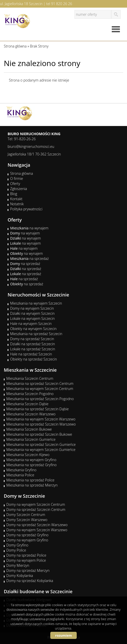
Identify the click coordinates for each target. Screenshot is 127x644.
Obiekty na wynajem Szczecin (33, 329)
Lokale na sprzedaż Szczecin (33, 349)
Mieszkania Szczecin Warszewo (31, 414)
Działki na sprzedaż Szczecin (33, 344)
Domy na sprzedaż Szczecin (32, 339)
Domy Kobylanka (20, 576)
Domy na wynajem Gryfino (27, 540)
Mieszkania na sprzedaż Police (30, 480)
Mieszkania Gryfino (21, 470)
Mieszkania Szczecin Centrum (30, 378)
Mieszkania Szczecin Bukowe (29, 429)
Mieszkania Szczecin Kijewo (28, 455)
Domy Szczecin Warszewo (27, 520)
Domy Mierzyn (18, 565)
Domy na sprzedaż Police (26, 555)
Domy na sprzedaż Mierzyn (28, 570)
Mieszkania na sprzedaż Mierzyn (32, 485)
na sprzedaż (29, 258)
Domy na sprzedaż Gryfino (27, 535)
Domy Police (16, 550)
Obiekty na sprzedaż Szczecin (34, 359)
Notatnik (17, 204)
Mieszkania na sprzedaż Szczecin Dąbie (37, 409)
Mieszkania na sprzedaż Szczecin (36, 334)
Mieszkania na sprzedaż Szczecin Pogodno (40, 399)
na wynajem (29, 228)
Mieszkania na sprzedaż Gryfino (31, 465)
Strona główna (22, 173)
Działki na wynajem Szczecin (32, 313)
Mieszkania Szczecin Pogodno (30, 394)
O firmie (17, 178)
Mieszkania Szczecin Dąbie (27, 404)
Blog (14, 194)
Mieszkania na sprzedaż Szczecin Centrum (40, 383)
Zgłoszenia (19, 189)
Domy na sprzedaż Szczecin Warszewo (37, 525)
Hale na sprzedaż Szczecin (31, 354)
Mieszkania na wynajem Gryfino (31, 460)
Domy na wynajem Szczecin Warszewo (37, 530)
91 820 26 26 (62, 4)
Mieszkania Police (20, 475)
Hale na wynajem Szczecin (31, 324)
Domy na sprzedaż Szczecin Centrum (36, 509)
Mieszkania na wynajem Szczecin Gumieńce (41, 450)
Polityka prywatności (26, 209)
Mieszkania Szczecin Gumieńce (31, 439)
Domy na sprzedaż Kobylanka (30, 581)
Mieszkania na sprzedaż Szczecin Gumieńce (41, 444)
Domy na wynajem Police (26, 560)
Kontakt (16, 199)
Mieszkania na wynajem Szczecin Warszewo (41, 419)
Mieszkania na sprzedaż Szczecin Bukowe (39, 434)
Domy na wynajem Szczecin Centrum (36, 504)
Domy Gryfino (17, 545)
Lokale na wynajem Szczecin (32, 318)
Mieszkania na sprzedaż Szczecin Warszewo (41, 424)
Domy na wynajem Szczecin (32, 308)
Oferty (15, 184)
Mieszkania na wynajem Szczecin (36, 303)
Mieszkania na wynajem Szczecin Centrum (40, 389)
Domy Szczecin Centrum (26, 515)
